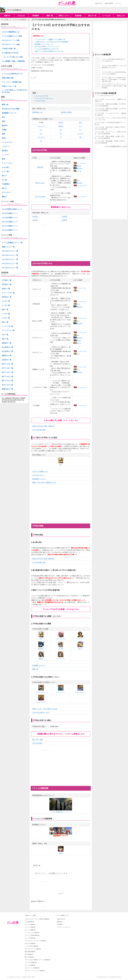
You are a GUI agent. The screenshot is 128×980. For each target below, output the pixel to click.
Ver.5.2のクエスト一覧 (10, 264)
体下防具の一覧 (7, 351)
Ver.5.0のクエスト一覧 (10, 268)
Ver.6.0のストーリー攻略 (11, 44)
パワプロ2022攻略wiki (32, 946)
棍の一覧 (5, 310)
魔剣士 (77, 166)
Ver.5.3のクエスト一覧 (10, 259)
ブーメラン (41, 137)
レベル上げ (106, 16)
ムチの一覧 (6, 318)
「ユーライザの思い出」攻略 (12, 57)
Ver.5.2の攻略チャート (10, 222)
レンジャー (6, 155)
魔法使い (5, 125)
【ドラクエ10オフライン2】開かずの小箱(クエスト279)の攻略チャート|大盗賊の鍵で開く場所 (114, 79)
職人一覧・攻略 (37, 739)
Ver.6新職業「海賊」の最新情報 (13, 61)
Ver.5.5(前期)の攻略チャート (12, 209)
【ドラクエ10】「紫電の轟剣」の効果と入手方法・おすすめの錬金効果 (110, 142)
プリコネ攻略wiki (30, 938)
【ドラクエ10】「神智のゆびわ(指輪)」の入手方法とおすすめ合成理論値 (110, 105)
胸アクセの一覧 (7, 376)
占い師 (77, 171)
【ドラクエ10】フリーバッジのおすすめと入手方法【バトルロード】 (110, 119)
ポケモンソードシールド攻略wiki (35, 971)
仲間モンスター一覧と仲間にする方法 (45, 709)
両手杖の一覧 (7, 297)
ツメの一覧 (6, 314)
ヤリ (80, 126)
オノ (41, 130)
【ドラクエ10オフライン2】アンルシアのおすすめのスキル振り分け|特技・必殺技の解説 (114, 86)
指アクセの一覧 (7, 372)
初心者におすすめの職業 (11, 109)
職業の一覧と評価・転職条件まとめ (44, 482)
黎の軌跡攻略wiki (30, 952)
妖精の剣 (40, 167)
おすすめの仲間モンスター (41, 712)
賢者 (4, 159)
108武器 (64, 220)
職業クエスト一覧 (8, 247)
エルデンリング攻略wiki (32, 968)
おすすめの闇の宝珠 (39, 430)
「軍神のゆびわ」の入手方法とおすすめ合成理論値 (51, 42)
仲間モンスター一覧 (9, 86)
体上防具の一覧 (7, 347)
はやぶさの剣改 (40, 197)
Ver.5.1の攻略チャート (10, 226)
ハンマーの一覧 (7, 326)
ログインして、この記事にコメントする (51, 873)
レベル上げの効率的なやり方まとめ (46, 49)
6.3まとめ (21, 16)
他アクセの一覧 (7, 385)
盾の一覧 (5, 339)
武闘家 (4, 130)
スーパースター (7, 163)
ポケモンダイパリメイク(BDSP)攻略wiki (37, 919)
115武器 (64, 216)
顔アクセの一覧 (7, 364)
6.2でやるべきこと (38, 475)
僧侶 (4, 121)
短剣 (80, 122)
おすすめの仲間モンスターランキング (47, 47)
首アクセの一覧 (7, 368)
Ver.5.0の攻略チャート (10, 230)
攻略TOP (7, 16)
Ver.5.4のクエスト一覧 (10, 255)
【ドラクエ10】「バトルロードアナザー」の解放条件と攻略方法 (110, 114)
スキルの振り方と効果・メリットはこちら (61, 420)
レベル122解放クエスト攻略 (12, 36)
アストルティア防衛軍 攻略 (12, 82)
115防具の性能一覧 (9, 49)
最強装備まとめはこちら (61, 207)
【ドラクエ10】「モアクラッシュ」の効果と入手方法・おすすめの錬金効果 (110, 133)
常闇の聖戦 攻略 (8, 78)
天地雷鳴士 (6, 184)
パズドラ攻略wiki (30, 927)
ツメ (80, 130)
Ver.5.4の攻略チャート (10, 213)
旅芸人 (4, 138)
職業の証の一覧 (7, 389)
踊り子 (4, 176)
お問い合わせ (61, 919)
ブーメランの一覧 (8, 330)
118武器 (35, 216)
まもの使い (6, 167)
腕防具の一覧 (7, 356)
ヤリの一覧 (6, 301)
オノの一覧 (6, 305)
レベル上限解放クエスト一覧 (12, 243)
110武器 (35, 220)
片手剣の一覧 (7, 280)
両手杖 (61, 126)
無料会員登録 (109, 3)
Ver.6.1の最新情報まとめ (11, 32)
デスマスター (7, 192)
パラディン (6, 146)
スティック (41, 126)
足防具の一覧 (7, 360)
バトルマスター (80, 163)
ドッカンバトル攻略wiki (32, 933)
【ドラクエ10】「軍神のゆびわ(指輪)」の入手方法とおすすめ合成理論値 (110, 110)
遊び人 (77, 343)
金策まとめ (121, 16)
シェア (33, 78)
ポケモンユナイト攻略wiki (33, 949)
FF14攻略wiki (29, 954)
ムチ (41, 134)
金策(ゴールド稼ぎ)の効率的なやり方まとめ (49, 51)
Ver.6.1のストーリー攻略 (11, 40)
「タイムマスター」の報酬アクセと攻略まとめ (50, 39)
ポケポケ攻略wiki (30, 943)
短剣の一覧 (6, 289)
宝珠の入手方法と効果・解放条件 (43, 426)
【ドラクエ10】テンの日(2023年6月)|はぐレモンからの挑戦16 (114, 73)
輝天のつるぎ (40, 183)
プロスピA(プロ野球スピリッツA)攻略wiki (38, 960)
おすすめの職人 (37, 743)
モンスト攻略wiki (30, 930)
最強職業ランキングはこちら (44, 44)
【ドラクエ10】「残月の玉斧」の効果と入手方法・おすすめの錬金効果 (110, 128)
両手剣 (61, 122)
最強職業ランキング (39, 479)
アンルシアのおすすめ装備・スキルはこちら (61, 609)
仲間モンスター (64, 16)
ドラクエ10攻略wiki (31, 962)
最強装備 (78, 16)
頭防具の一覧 (7, 343)
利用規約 (60, 924)
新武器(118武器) (66, 112)
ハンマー (80, 134)
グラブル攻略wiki (30, 924)
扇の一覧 (5, 322)
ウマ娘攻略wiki (29, 922)
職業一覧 (50, 16)
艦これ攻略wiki (29, 957)
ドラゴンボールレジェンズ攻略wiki (36, 941)
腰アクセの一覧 (7, 381)
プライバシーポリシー (64, 927)
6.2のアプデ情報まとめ (40, 471)
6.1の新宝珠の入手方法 (10, 53)
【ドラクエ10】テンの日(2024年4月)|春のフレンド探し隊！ (110, 123)
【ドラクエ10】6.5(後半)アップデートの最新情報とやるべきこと (114, 67)
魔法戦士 (78, 169)
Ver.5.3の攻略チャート (10, 218)
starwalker (40, 68)
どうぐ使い (6, 171)
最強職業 (36, 16)
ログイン (118, 3)
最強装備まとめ (37, 112)
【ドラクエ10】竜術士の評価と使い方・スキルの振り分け (114, 60)
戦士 (77, 180)
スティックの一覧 (8, 293)
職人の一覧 (92, 16)
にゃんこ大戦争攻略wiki (32, 935)
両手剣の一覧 (7, 284)
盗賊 (4, 134)
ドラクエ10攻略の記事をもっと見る (116, 146)
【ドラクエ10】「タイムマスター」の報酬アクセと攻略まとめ (110, 100)
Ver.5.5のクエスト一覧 (10, 251)
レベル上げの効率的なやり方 (12, 74)
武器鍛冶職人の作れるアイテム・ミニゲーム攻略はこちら (61, 734)
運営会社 (60, 922)
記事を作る (99, 3)
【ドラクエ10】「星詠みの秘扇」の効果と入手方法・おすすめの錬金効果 (110, 137)
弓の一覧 (5, 335)
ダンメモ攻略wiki (30, 965)
